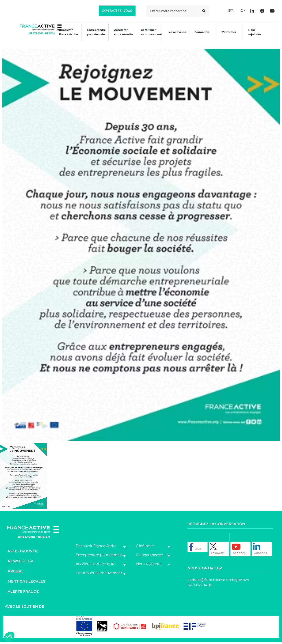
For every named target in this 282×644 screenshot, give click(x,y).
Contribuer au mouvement (149, 36)
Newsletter (20, 563)
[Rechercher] (204, 11)
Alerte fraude (23, 593)
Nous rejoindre (255, 36)
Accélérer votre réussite (120, 36)
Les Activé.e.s (178, 36)
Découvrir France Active (64, 36)
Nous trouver (23, 553)
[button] (117, 11)
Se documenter (150, 557)
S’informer (229, 36)
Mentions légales (26, 583)
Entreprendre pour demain (93, 36)
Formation (201, 36)
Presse (15, 573)
